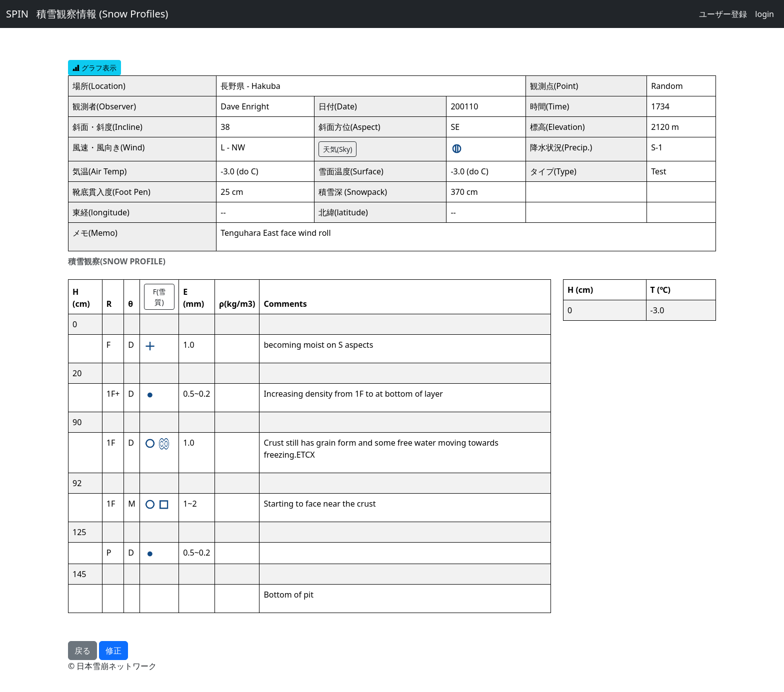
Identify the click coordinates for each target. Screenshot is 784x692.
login (764, 14)
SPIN (17, 14)
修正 (113, 651)
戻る (82, 651)
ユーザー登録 (723, 14)
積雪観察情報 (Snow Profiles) (102, 14)
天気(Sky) (338, 149)
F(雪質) (159, 297)
